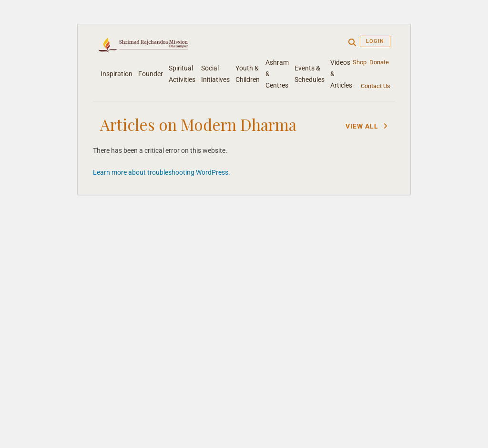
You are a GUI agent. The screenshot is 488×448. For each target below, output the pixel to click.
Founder (151, 74)
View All (367, 126)
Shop (360, 62)
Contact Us (376, 86)
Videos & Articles (341, 74)
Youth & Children (248, 74)
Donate (379, 62)
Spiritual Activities (182, 74)
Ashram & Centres (277, 74)
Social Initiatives (215, 74)
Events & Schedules (310, 74)
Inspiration (117, 74)
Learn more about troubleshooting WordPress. (162, 172)
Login (375, 41)
